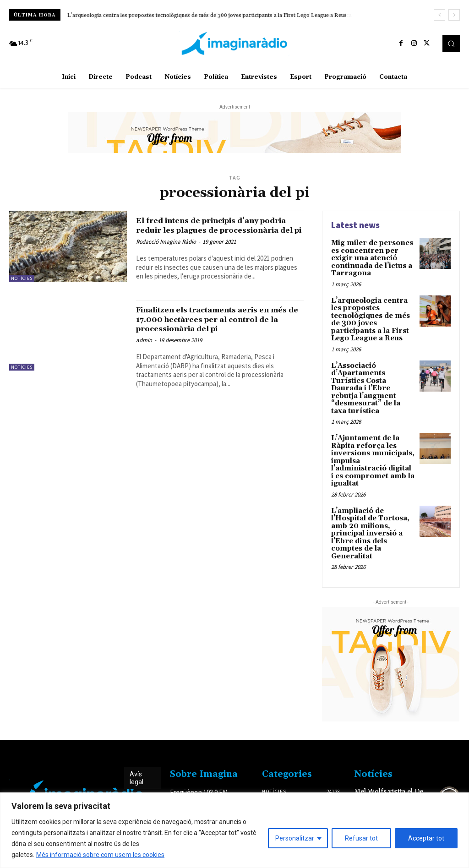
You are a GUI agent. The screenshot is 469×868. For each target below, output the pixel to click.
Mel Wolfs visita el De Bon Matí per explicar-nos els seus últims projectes (393, 762)
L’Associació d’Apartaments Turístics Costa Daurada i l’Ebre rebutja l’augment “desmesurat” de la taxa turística (373, 370)
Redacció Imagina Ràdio (166, 251)
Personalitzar (295, 838)
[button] (451, 44)
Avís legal (136, 741)
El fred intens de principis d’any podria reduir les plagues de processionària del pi (210, 230)
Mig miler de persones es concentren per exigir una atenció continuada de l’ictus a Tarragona (373, 253)
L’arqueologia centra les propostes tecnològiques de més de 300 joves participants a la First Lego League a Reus (207, 15)
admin (144, 349)
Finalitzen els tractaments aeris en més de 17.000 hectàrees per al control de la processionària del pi (216, 328)
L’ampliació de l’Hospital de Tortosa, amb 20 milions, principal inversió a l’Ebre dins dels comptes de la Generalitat (369, 498)
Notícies (22, 278)
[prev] (439, 15)
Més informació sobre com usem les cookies (100, 855)
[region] (234, 830)
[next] (454, 15)
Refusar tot (361, 838)
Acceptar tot (426, 838)
